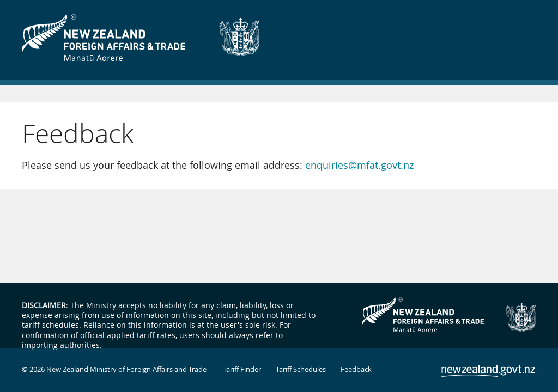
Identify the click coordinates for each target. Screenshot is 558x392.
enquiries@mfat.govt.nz (359, 165)
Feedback (356, 369)
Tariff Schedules (301, 369)
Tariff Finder (242, 369)
